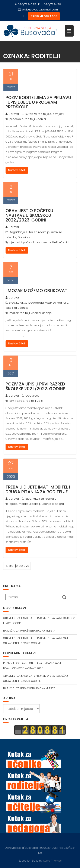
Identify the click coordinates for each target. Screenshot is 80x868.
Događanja (17, 232)
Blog (12, 303)
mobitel (24, 504)
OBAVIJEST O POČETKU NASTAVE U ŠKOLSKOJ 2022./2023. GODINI (29, 215)
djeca (13, 504)
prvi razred (17, 401)
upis (40, 401)
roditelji (30, 119)
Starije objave (19, 566)
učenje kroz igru (53, 504)
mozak (14, 313)
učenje (47, 313)
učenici (41, 119)
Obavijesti (57, 114)
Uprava (12, 114)
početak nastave (35, 242)
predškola (16, 119)
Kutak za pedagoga (30, 303)
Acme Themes (52, 860)
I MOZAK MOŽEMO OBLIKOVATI (37, 291)
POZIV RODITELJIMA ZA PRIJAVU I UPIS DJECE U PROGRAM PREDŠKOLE (38, 102)
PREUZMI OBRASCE (44, 16)
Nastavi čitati (17, 170)
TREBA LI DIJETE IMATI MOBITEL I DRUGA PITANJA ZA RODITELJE (38, 489)
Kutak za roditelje (37, 114)
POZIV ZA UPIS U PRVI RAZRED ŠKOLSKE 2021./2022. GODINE (35, 386)
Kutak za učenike (17, 308)
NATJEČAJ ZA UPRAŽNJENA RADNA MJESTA (29, 631)
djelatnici (16, 242)
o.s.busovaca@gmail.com (38, 10)
